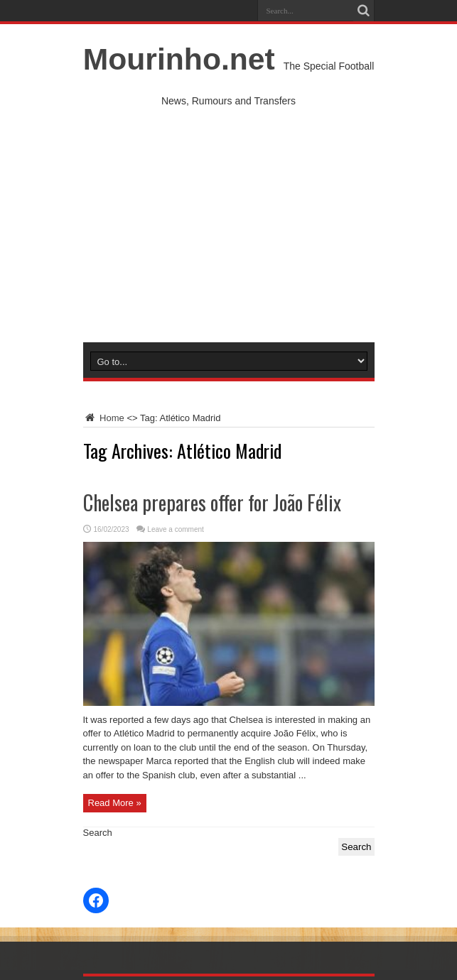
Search (98, 833)
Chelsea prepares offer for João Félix (212, 502)
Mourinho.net (179, 59)
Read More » (115, 803)
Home (104, 418)
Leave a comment (176, 529)
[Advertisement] (229, 236)
